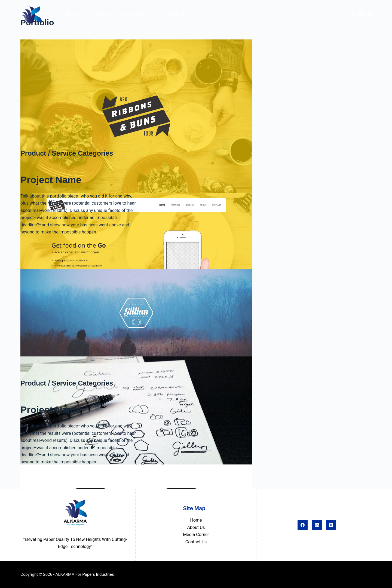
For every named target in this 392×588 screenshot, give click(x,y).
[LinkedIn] (361, 15)
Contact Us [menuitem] (179, 15)
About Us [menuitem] (100, 15)
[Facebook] (353, 15)
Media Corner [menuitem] (140, 15)
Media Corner (196, 535)
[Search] (344, 15)
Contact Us (196, 542)
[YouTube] (370, 15)
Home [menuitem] (72, 15)
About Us (196, 527)
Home (196, 520)
